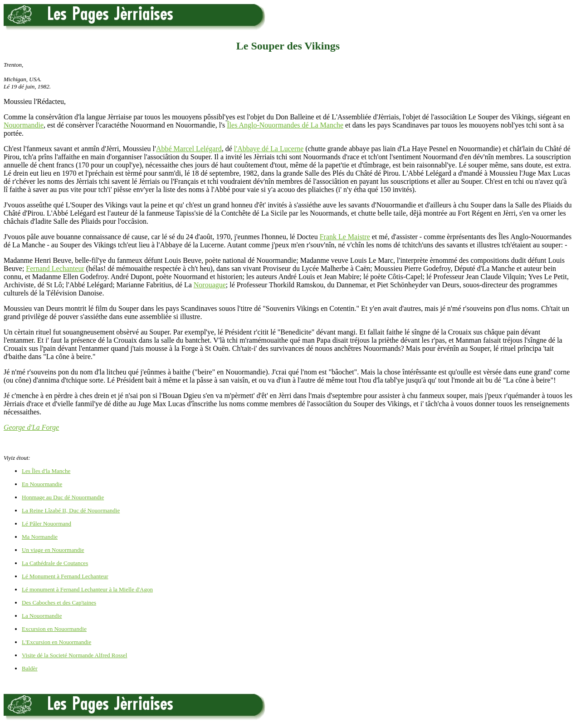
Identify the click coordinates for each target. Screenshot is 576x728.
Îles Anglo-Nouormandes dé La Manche (285, 125)
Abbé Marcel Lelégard (189, 149)
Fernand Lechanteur (55, 268)
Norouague (210, 285)
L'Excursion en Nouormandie (56, 642)
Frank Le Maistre (345, 237)
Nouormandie (24, 125)
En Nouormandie (42, 484)
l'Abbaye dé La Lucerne (269, 149)
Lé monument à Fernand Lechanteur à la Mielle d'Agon (87, 589)
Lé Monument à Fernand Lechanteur (65, 576)
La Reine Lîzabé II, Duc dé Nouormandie (71, 510)
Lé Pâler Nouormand (46, 524)
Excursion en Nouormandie (54, 629)
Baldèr (30, 668)
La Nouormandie (42, 616)
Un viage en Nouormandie (53, 550)
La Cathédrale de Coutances (55, 563)
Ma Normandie (40, 537)
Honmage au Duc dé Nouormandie (63, 497)
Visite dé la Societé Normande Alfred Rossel (74, 655)
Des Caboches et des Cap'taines (59, 603)
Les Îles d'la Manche (46, 471)
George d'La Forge (31, 427)
